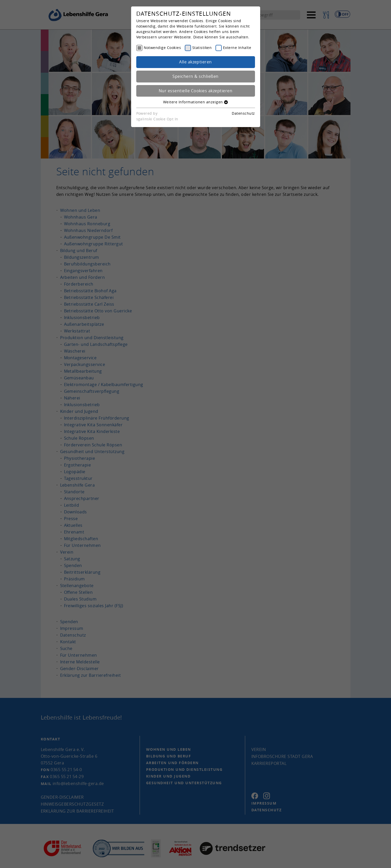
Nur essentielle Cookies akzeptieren (196, 91)
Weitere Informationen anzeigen (196, 102)
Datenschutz (243, 113)
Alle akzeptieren (196, 62)
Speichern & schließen (195, 76)
